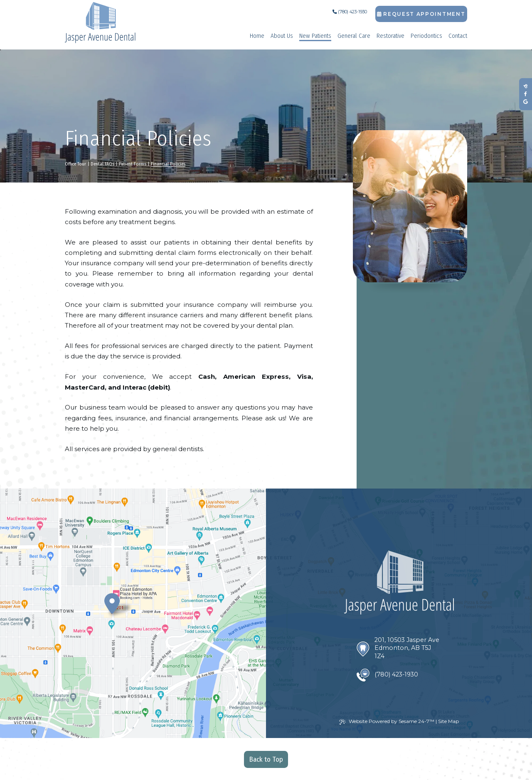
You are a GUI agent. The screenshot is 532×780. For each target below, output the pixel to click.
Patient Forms (133, 164)
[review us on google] (526, 102)
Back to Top (266, 759)
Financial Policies (168, 164)
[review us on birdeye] (526, 86)
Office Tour (75, 164)
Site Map (448, 721)
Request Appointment (421, 14)
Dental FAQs (102, 164)
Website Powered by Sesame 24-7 (387, 721)
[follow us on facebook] (526, 94)
